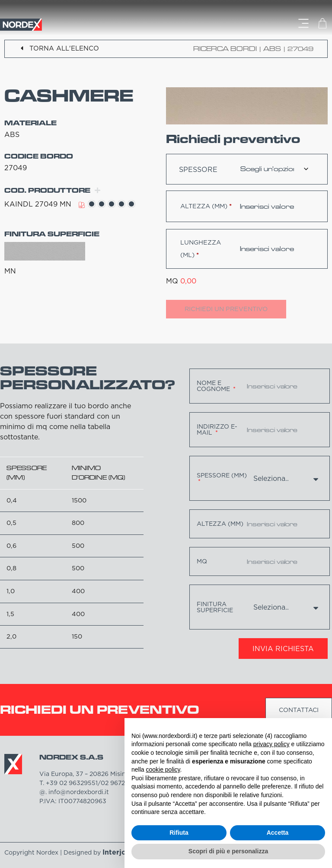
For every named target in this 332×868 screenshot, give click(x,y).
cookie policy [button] (163, 769)
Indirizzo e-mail (217, 429)
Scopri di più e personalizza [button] (228, 851)
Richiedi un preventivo (226, 309)
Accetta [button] (278, 833)
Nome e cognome (214, 386)
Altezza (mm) (206, 206)
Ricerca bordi (225, 49)
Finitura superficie (215, 607)
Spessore (198, 169)
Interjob (117, 852)
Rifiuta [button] (179, 833)
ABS (272, 49)
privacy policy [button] (271, 744)
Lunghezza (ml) (201, 249)
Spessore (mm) (222, 476)
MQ (202, 561)
